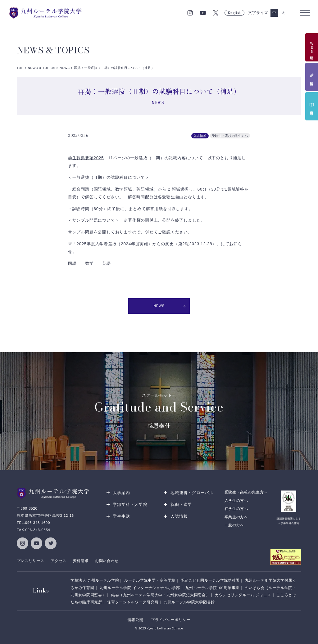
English (234, 13)
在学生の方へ (236, 509)
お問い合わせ (107, 561)
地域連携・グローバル (192, 493)
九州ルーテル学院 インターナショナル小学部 (140, 588)
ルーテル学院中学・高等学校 (150, 580)
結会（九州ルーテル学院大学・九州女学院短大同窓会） (160, 595)
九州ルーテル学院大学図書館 (189, 602)
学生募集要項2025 (86, 158)
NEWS (170, 306)
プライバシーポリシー (171, 620)
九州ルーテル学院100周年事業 (212, 588)
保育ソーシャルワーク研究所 (133, 602)
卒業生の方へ (236, 517)
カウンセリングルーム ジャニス (243, 595)
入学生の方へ (236, 500)
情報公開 (136, 620)
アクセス (59, 561)
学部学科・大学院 (130, 504)
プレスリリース (31, 561)
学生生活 (121, 516)
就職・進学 (181, 504)
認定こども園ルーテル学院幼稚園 (210, 580)
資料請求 (81, 561)
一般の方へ (234, 525)
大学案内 (121, 493)
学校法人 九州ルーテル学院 (95, 580)
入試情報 (179, 516)
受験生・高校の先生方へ (246, 492)
